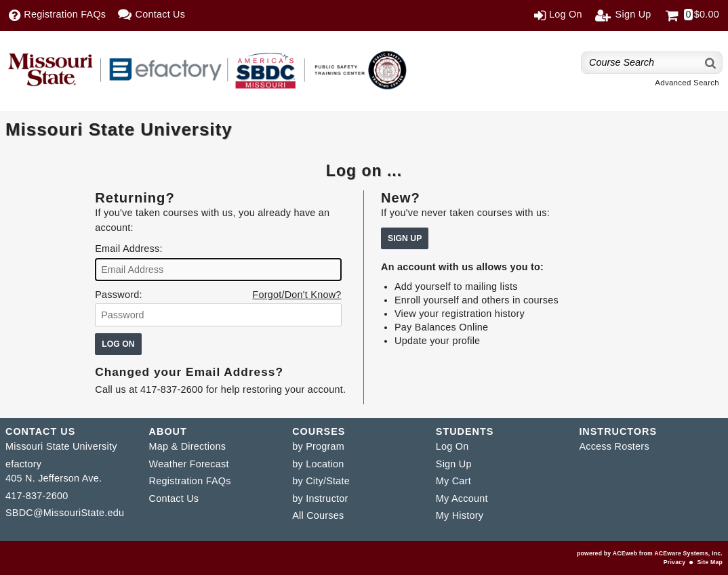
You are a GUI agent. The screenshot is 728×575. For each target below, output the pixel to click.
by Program (318, 446)
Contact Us (174, 498)
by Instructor (320, 498)
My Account (462, 498)
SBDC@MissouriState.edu (65, 513)
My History (460, 515)
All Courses (318, 515)
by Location (318, 464)
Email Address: (128, 249)
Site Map (710, 562)
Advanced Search (687, 83)
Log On (452, 446)
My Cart (453, 481)
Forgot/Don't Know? (297, 295)
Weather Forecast (189, 464)
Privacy (674, 562)
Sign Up (454, 464)
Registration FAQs (190, 481)
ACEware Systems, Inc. (688, 553)
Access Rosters (614, 446)
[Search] (711, 63)
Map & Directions (188, 446)
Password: (118, 295)
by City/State (321, 481)
